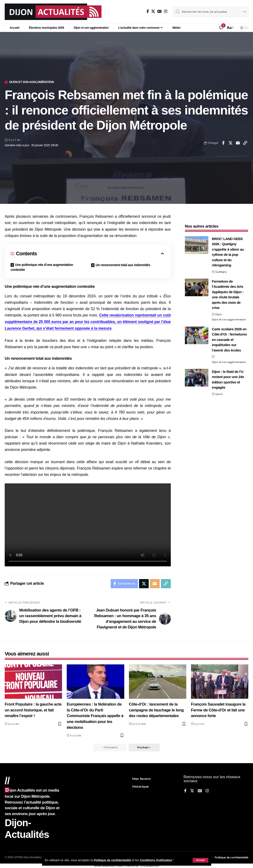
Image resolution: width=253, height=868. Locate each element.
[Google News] (160, 11)
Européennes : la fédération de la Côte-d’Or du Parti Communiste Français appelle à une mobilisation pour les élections (95, 716)
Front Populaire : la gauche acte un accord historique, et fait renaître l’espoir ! (33, 710)
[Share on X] (230, 143)
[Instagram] (166, 11)
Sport (219, 392)
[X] (153, 11)
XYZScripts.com (150, 866)
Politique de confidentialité (113, 860)
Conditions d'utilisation (158, 860)
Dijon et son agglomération (33, 82)
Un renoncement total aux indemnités (123, 265)
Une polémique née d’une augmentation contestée (42, 267)
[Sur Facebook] (148, 11)
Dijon (218, 313)
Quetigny (221, 270)
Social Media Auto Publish (109, 866)
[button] (200, 860)
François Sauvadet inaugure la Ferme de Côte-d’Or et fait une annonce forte (218, 710)
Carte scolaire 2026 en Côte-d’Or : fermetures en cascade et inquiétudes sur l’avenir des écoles (229, 338)
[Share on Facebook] (223, 143)
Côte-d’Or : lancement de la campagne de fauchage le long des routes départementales (156, 710)
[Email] (238, 143)
